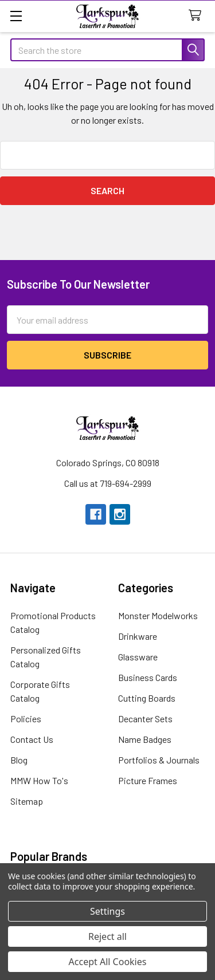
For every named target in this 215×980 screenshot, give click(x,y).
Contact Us (32, 739)
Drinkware (138, 636)
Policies (26, 719)
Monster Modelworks (158, 615)
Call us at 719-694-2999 (108, 483)
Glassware (138, 657)
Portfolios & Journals (159, 760)
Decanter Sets (145, 719)
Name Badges (145, 739)
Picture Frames (148, 780)
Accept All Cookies (108, 962)
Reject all (107, 936)
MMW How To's (39, 780)
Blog (19, 760)
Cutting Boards (147, 698)
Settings (107, 911)
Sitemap (27, 801)
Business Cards (148, 677)
